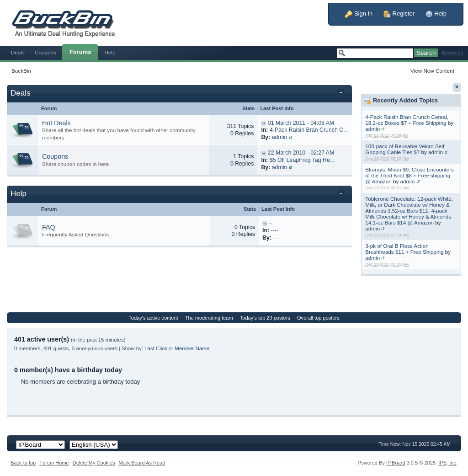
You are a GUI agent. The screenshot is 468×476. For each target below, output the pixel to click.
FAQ (49, 227)
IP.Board (396, 463)
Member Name (192, 348)
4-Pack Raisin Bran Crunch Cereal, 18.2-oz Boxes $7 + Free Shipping (407, 120)
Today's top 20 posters (265, 318)
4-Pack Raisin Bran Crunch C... (309, 130)
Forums (80, 52)
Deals (18, 52)
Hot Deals (56, 123)
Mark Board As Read (142, 463)
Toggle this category (343, 94)
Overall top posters (318, 318)
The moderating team (209, 318)
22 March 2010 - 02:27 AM (301, 153)
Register (399, 13)
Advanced (452, 53)
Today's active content (153, 318)
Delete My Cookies (94, 463)
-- (271, 224)
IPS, (447, 463)
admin (372, 129)
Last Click (156, 348)
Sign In (359, 13)
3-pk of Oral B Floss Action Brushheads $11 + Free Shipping (404, 249)
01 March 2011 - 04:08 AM (301, 123)
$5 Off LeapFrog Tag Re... (302, 160)
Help (436, 13)
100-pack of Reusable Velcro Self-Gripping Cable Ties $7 (406, 149)
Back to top (23, 463)
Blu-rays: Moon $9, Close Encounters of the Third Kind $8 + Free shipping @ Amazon (409, 175)
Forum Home (54, 463)
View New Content (432, 71)
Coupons (45, 52)
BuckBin (21, 71)
